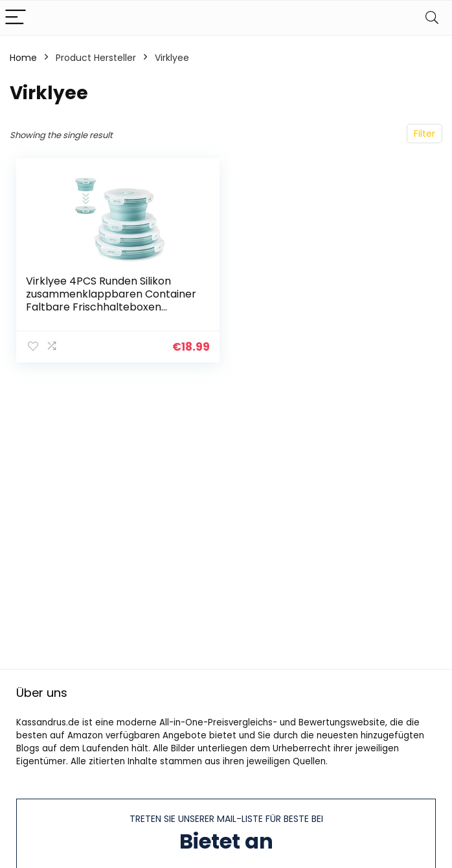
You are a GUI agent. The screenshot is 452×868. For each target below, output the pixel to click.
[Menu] (16, 18)
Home (23, 58)
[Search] (432, 18)
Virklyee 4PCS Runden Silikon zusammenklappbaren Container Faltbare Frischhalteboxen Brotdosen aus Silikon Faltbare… (111, 300)
